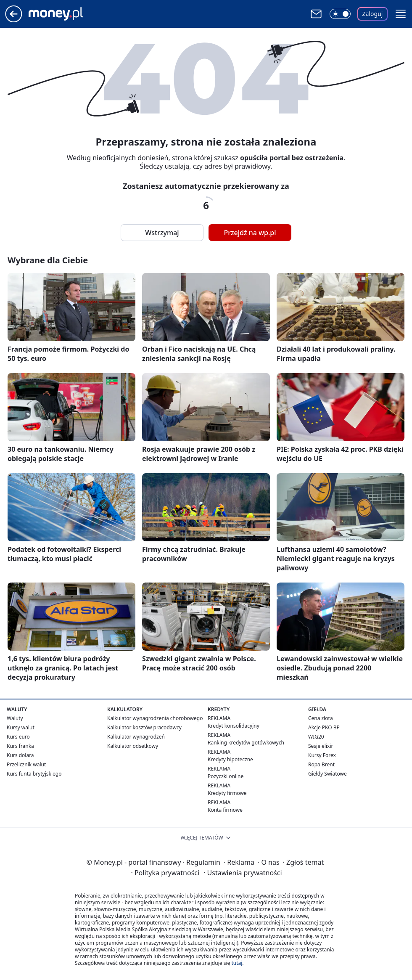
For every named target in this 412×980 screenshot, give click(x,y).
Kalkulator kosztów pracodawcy (144, 727)
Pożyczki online (226, 776)
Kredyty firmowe (227, 793)
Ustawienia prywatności (243, 873)
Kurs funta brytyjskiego (34, 774)
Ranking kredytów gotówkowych (246, 743)
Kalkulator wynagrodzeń (136, 737)
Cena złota (321, 718)
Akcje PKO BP (324, 727)
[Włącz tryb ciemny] (340, 14)
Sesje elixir (321, 746)
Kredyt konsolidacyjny (234, 726)
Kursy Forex (322, 755)
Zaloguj (373, 14)
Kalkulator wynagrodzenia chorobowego (155, 718)
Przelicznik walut (26, 764)
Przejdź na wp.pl (250, 233)
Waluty (15, 718)
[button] (401, 14)
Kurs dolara (20, 755)
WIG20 (316, 737)
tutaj (237, 963)
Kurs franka (20, 746)
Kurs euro (18, 737)
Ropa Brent (321, 764)
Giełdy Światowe (327, 774)
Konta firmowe (225, 810)
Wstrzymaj (162, 233)
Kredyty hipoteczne (230, 759)
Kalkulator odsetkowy (133, 746)
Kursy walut (21, 727)
